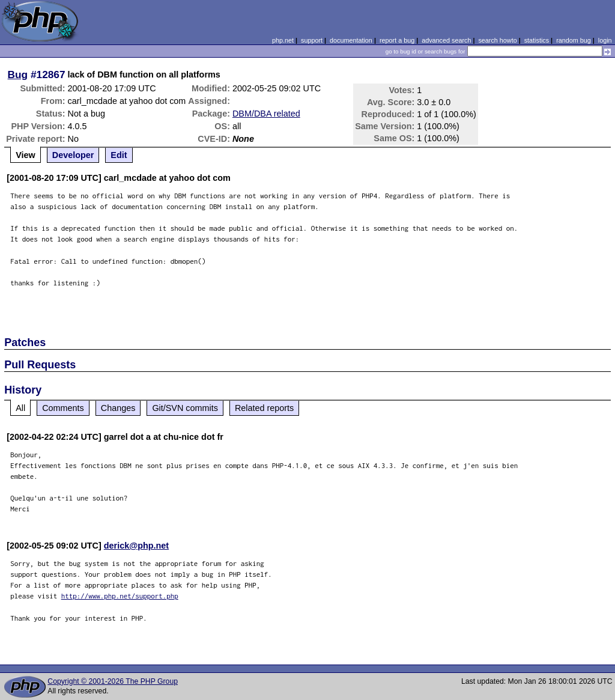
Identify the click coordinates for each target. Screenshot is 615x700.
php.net (283, 40)
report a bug (397, 40)
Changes (118, 408)
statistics (537, 40)
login (605, 40)
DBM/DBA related (266, 114)
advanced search (446, 40)
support (312, 40)
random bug (574, 40)
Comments (63, 408)
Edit (119, 155)
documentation (351, 40)
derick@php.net (136, 546)
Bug (18, 75)
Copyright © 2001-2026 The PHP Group (113, 681)
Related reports (264, 408)
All (20, 408)
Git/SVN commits (185, 408)
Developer (73, 155)
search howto (497, 40)
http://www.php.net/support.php (120, 596)
